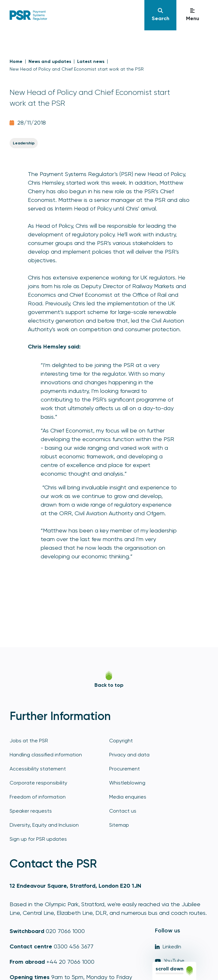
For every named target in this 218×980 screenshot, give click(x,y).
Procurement (125, 769)
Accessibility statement (38, 769)
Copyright (121, 741)
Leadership (24, 143)
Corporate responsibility (38, 783)
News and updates (50, 61)
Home (16, 61)
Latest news (91, 61)
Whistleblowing (127, 783)
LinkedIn (168, 947)
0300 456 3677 (74, 946)
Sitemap (119, 825)
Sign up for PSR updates (38, 839)
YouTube (170, 961)
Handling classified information (46, 755)
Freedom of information (38, 797)
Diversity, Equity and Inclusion (44, 825)
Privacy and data (129, 755)
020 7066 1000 (65, 931)
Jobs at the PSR (29, 741)
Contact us (123, 811)
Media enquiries (128, 797)
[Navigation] (160, 15)
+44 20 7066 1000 (70, 962)
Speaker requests (31, 811)
